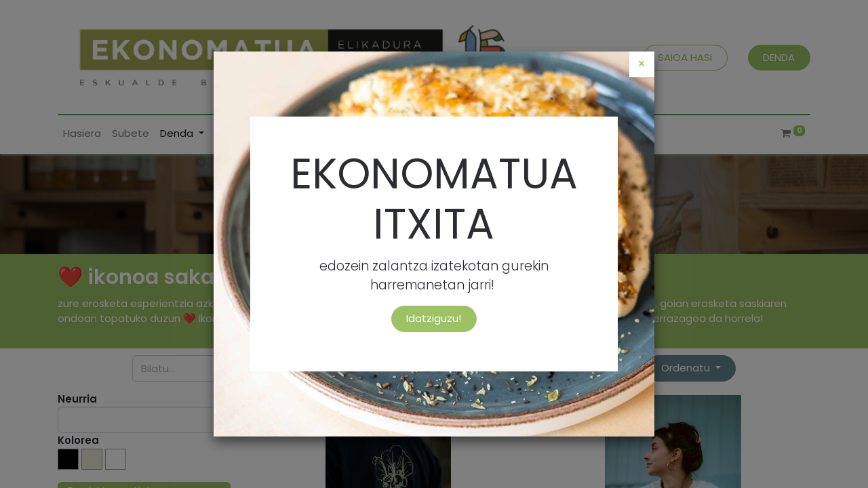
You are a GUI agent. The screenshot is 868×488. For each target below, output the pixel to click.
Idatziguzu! (434, 318)
